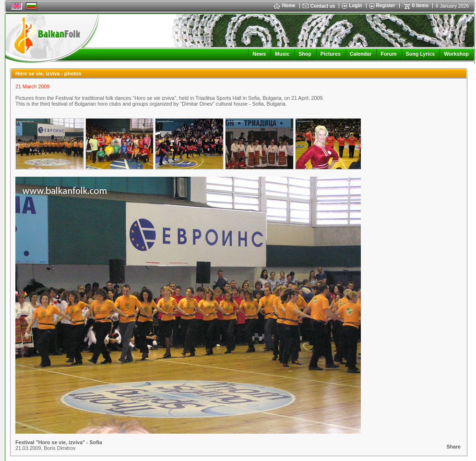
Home (285, 6)
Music (282, 54)
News (259, 54)
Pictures (331, 54)
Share (453, 447)
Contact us (323, 6)
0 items (420, 6)
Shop (305, 54)
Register (386, 6)
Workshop (456, 54)
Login (355, 6)
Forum (388, 54)
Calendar (361, 54)
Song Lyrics (421, 54)
